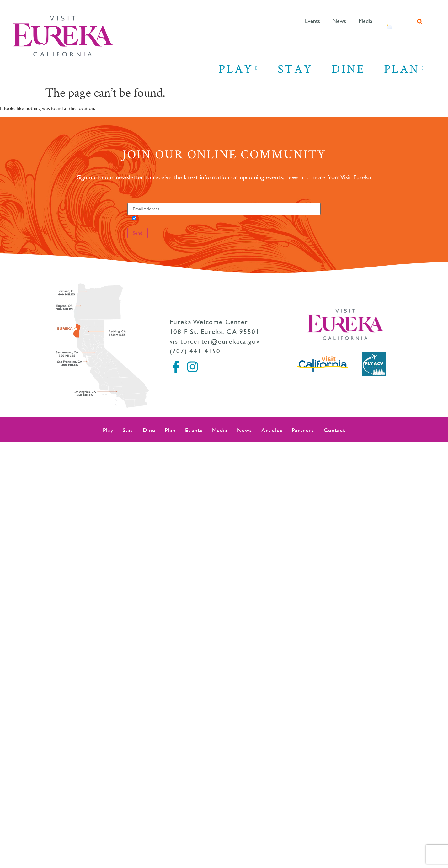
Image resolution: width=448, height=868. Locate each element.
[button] (420, 22)
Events (312, 21)
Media (365, 21)
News (339, 21)
